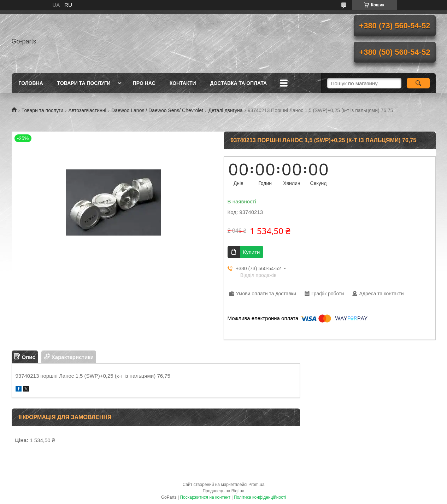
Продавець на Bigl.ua (223, 491)
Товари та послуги (84, 83)
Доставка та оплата (239, 83)
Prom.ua (256, 485)
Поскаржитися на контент (205, 497)
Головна (31, 83)
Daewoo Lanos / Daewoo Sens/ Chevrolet (157, 110)
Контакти (183, 83)
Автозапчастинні (87, 110)
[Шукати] (419, 83)
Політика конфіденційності (260, 497)
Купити (252, 252)
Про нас (144, 83)
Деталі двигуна (225, 110)
